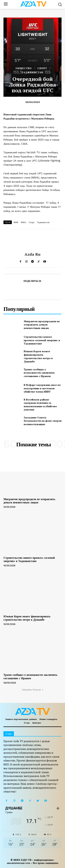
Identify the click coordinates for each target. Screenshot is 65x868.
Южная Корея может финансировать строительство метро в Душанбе (38, 356)
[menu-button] (6, 4)
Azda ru (32, 254)
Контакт (37, 723)
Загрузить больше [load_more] (32, 690)
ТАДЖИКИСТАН (32, 72)
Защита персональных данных (21, 719)
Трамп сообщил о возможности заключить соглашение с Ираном (39, 373)
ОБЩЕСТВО (24, 68)
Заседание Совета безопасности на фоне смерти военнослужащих (43, 421)
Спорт (32, 222)
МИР (16, 222)
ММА (24, 222)
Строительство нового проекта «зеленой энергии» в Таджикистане (42, 340)
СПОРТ (42, 68)
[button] (60, 4)
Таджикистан (43, 222)
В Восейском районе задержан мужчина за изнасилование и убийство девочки (40, 405)
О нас (27, 723)
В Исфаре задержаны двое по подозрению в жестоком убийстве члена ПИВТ (42, 388)
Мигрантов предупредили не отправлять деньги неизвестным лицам (42, 325)
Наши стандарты (48, 719)
